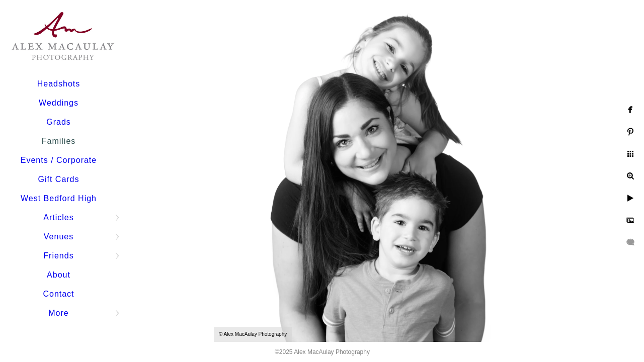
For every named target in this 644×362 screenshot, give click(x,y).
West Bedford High (59, 198)
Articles (58, 217)
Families (59, 141)
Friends (58, 256)
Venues (59, 237)
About (59, 275)
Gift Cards (58, 179)
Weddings (59, 103)
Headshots (59, 84)
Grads (59, 122)
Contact (58, 294)
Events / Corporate (59, 160)
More (58, 313)
